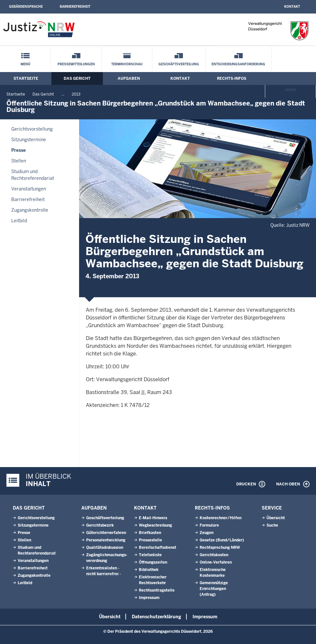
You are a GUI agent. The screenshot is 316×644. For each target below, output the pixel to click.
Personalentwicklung (106, 540)
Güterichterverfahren (106, 533)
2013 (76, 94)
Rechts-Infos (232, 78)
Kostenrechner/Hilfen (221, 518)
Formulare (209, 525)
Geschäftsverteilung (179, 64)
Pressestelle (150, 540)
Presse (18, 150)
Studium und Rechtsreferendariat (33, 175)
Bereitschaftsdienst (158, 547)
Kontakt (292, 7)
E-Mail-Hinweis (153, 518)
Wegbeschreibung (155, 525)
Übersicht (276, 518)
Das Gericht (77, 78)
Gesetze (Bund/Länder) (222, 540)
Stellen (19, 161)
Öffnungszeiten (153, 562)
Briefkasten (150, 533)
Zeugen (207, 533)
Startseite (26, 78)
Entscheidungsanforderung (238, 64)
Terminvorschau (127, 64)
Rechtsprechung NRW (220, 547)
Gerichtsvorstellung (32, 129)
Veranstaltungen (29, 189)
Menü (25, 64)
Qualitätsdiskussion (105, 547)
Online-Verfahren (216, 562)
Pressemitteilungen (76, 64)
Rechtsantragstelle (157, 590)
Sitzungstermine (29, 140)
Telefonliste (150, 555)
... (63, 94)
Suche (290, 90)
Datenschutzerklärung (157, 617)
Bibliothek (149, 570)
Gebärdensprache (26, 7)
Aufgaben (129, 78)
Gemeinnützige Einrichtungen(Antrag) (214, 589)
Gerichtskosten (214, 555)
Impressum (149, 598)
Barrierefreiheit (75, 7)
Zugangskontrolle (30, 210)
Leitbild (19, 221)
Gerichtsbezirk (100, 525)
